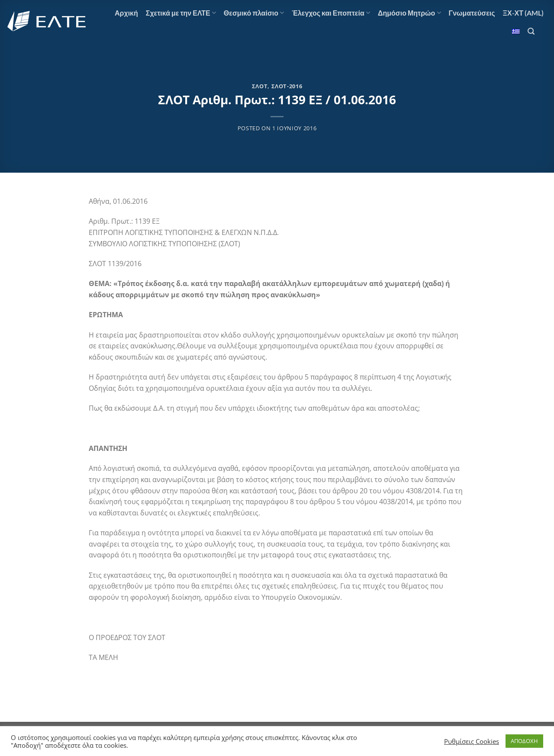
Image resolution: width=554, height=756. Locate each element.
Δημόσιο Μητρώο (409, 13)
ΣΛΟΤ (260, 86)
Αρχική (126, 13)
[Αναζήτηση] (531, 31)
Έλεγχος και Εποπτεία (331, 13)
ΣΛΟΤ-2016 (287, 86)
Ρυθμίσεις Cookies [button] (472, 741)
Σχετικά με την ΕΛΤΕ (181, 13)
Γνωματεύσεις (472, 13)
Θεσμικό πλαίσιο (254, 13)
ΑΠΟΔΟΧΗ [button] (524, 741)
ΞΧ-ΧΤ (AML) (523, 13)
